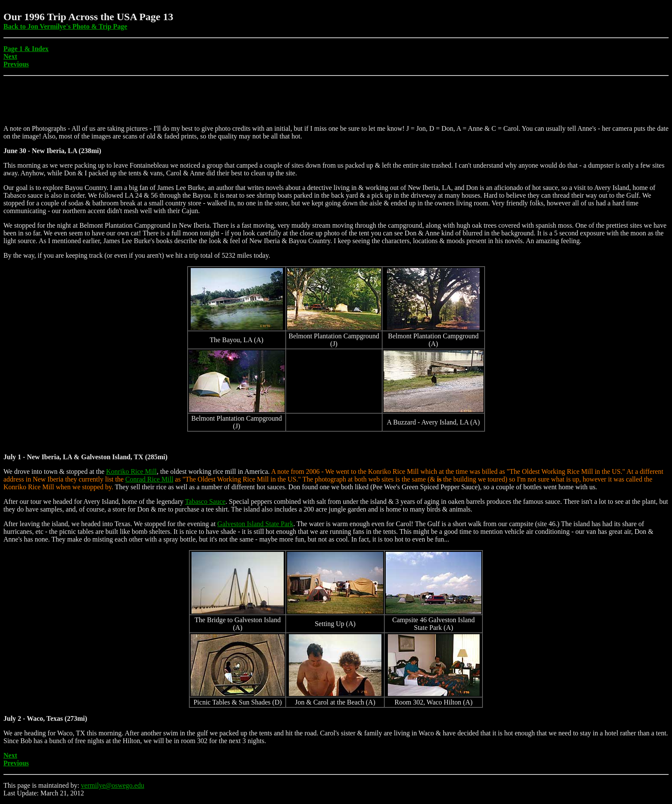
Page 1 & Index (26, 49)
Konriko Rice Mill (132, 471)
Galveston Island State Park (255, 524)
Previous (16, 64)
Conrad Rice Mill (149, 479)
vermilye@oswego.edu (113, 785)
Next (10, 56)
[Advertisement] (159, 99)
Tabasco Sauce (205, 501)
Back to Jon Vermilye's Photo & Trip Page (65, 26)
